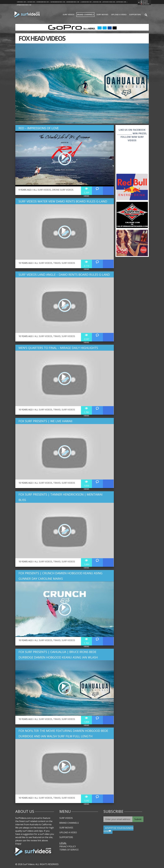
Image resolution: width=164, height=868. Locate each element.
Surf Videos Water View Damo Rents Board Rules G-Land (63, 201)
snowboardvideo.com (43, 2)
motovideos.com (122, 2)
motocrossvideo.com (109, 2)
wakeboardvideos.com (74, 2)
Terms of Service (69, 850)
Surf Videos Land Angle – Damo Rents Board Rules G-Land (64, 275)
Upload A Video (119, 15)
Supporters (135, 15)
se (145, 15)
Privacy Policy (68, 846)
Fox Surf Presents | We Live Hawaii (45, 421)
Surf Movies (102, 15)
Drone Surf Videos (63, 190)
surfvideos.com (22, 2)
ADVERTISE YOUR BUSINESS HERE (118, 830)
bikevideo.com (98, 2)
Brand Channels (85, 15)
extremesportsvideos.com (24, 5)
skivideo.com (32, 2)
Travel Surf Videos (64, 263)
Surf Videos (69, 15)
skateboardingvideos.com (58, 2)
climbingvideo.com (87, 2)
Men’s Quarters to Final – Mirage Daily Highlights (58, 348)
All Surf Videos (42, 190)
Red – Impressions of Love (39, 128)
